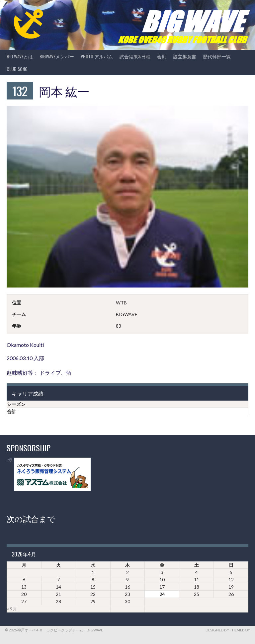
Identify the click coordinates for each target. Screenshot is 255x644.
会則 (162, 56)
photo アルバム (97, 56)
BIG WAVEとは (20, 56)
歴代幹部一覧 (217, 56)
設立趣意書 (185, 56)
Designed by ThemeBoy (228, 630)
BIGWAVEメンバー (57, 56)
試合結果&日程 (135, 56)
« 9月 (12, 609)
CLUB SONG (17, 69)
